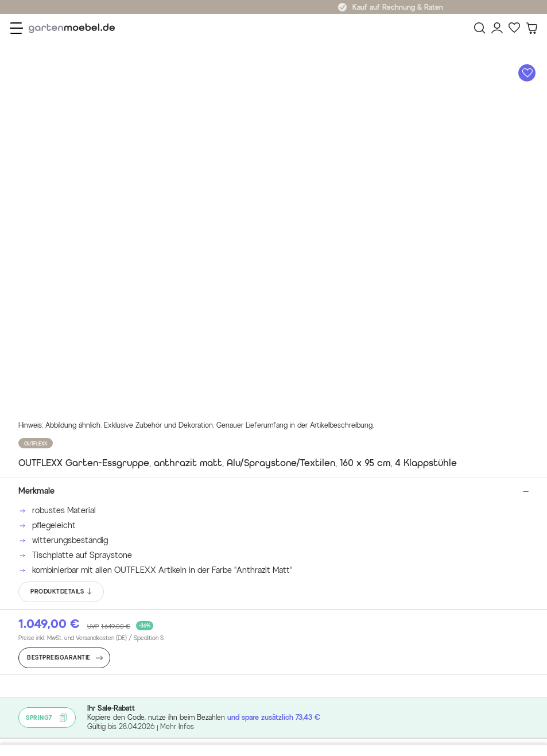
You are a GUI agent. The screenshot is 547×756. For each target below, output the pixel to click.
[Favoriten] (514, 28)
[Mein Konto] (497, 28)
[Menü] (16, 28)
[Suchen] (480, 28)
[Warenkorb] (532, 28)
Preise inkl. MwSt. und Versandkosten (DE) (91, 638)
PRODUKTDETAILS (62, 592)
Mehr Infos (177, 726)
